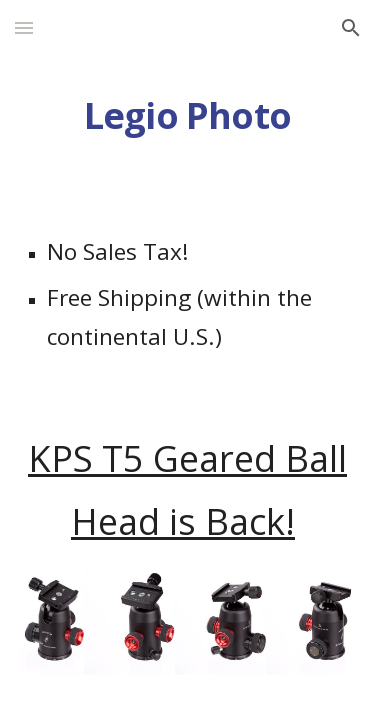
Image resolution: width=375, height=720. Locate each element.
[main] (188, 115)
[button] (24, 27)
